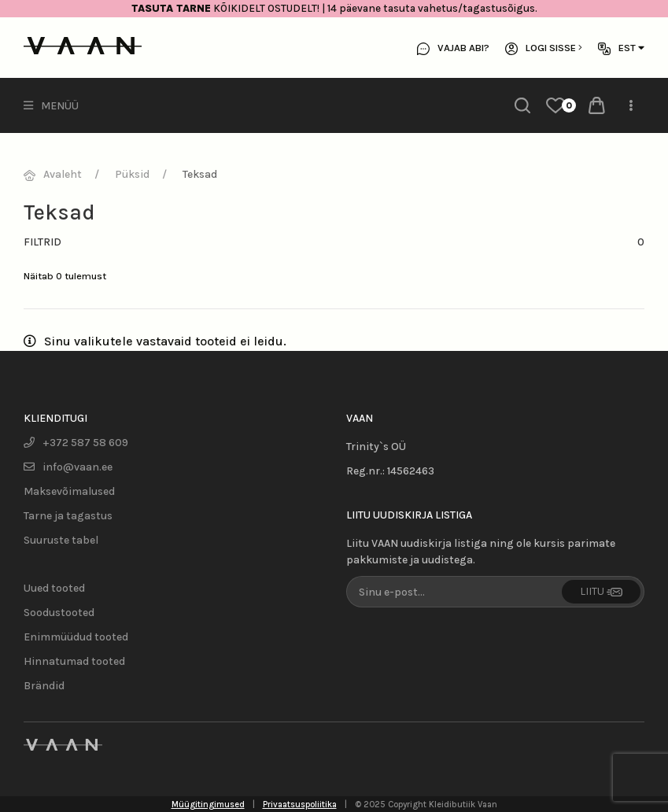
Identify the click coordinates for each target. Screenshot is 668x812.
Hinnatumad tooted (74, 661)
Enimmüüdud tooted (76, 637)
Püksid (132, 174)
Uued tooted (54, 588)
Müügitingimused (208, 805)
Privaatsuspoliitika (300, 805)
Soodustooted (59, 613)
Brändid (44, 686)
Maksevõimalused (69, 491)
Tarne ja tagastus (68, 516)
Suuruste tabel (61, 540)
